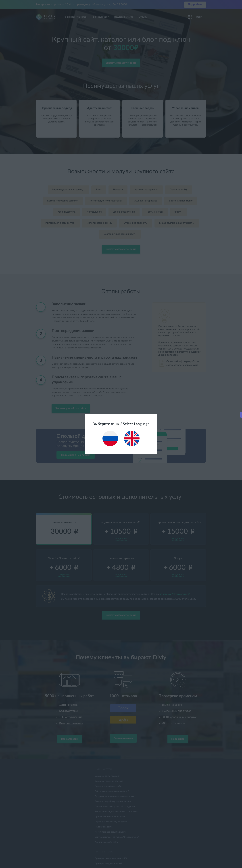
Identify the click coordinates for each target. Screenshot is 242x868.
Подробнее (213, 443)
